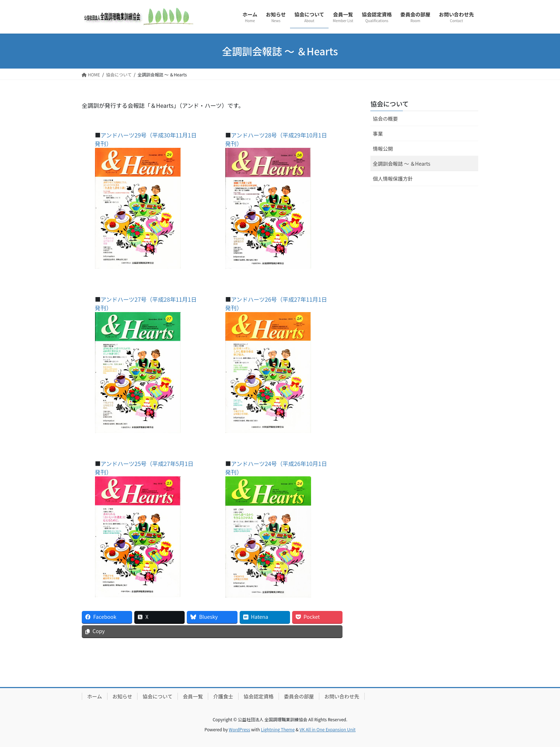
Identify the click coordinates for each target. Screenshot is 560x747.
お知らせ (122, 696)
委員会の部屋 (299, 696)
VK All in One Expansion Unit (328, 729)
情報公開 (383, 149)
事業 (378, 134)
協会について (389, 104)
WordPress (240, 729)
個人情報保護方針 (393, 179)
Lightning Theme (278, 729)
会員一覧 (193, 696)
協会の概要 (385, 119)
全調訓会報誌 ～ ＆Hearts (402, 164)
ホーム (95, 696)
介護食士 (223, 696)
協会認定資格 (259, 696)
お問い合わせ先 (342, 696)
